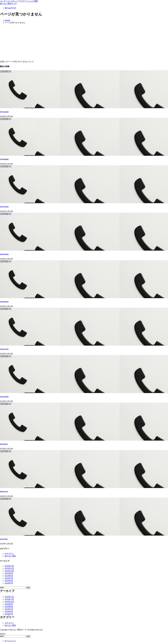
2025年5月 (9, 583)
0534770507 (4, 539)
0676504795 (4, 444)
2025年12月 (9, 566)
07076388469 (4, 159)
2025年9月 (9, 573)
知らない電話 (10, 556)
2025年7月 (9, 578)
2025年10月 (9, 571)
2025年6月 (9, 581)
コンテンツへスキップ (9, 1)
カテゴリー (9, 554)
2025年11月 (9, 568)
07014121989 (4, 397)
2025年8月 (9, 576)
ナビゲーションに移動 (28, 1)
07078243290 (4, 112)
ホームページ (10, 641)
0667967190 (4, 491)
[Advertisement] (84, 42)
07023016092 (4, 302)
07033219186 (4, 254)
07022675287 (4, 349)
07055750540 (4, 207)
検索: (2, 588)
